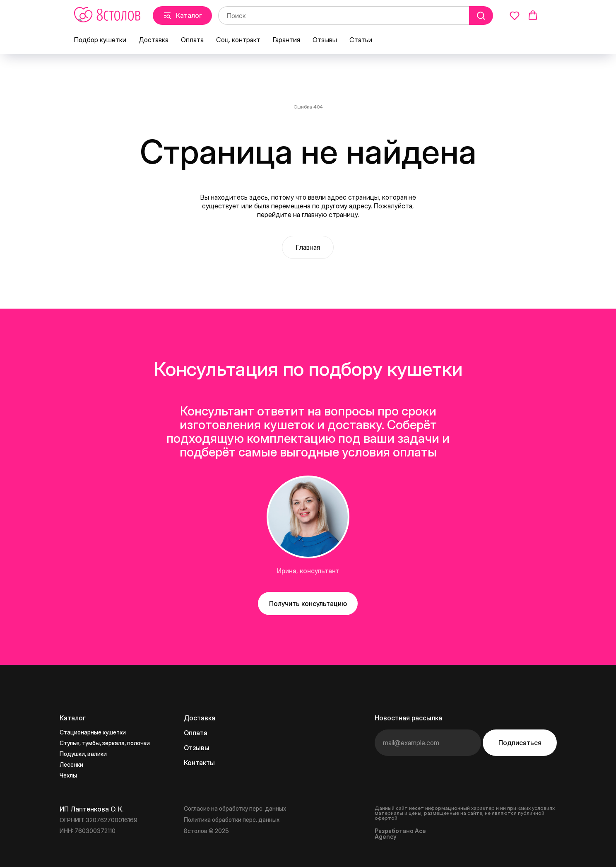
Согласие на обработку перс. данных (235, 808)
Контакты (199, 763)
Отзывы (325, 40)
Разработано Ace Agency (400, 834)
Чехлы (68, 775)
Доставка (154, 40)
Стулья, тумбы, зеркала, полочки (105, 743)
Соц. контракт (238, 40)
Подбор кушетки (100, 40)
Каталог (73, 718)
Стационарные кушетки (93, 732)
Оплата (192, 40)
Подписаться (520, 743)
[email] (428, 743)
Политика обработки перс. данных (232, 820)
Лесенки (71, 764)
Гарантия (286, 40)
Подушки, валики (83, 754)
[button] (515, 15)
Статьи (361, 40)
